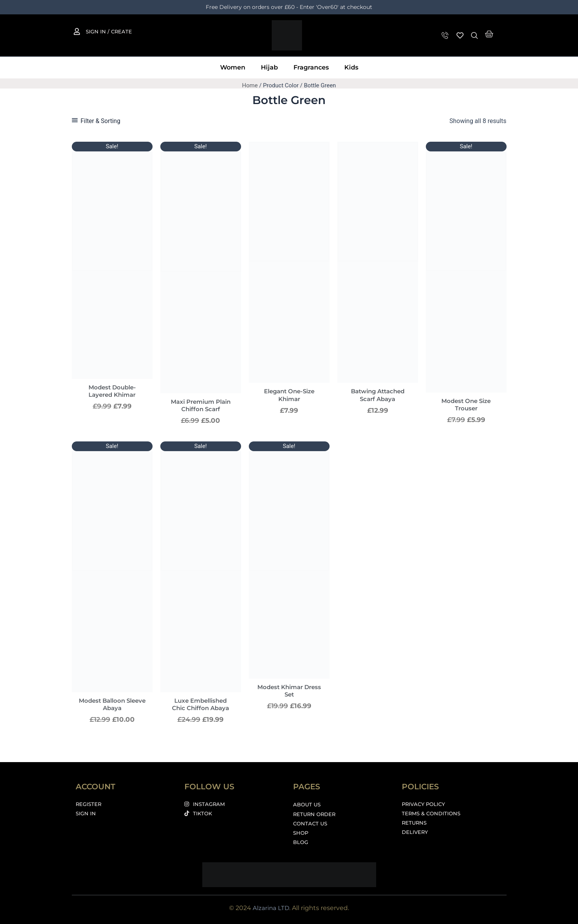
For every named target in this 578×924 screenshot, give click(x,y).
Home (250, 85)
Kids (351, 67)
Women (233, 67)
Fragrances (311, 67)
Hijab (269, 67)
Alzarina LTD (271, 908)
